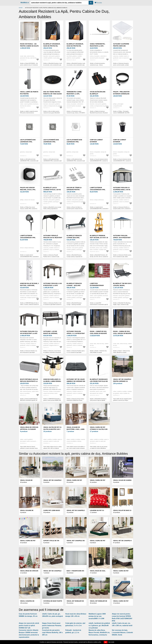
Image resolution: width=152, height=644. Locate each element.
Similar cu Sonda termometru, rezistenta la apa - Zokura (97, 64)
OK (106, 642)
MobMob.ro (25, 3)
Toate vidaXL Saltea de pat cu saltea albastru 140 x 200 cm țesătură (52, 447)
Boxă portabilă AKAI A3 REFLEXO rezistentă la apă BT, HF (29, 381)
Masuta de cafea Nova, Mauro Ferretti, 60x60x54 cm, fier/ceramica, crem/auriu (99, 632)
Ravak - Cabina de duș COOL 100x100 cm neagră (122, 332)
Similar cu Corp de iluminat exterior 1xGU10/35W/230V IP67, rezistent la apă (99, 161)
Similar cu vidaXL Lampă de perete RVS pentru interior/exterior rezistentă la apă (29, 113)
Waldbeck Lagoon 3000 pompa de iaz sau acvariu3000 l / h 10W (97, 616)
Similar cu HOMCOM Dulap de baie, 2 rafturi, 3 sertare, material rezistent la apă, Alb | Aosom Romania (29, 305)
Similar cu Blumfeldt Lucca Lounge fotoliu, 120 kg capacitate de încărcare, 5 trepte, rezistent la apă (52, 209)
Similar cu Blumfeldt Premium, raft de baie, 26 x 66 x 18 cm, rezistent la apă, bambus (99, 257)
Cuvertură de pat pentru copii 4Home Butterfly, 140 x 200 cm (52, 632)
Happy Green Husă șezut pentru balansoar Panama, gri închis (52, 626)
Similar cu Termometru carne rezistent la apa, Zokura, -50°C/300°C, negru (76, 113)
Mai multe (111, 642)
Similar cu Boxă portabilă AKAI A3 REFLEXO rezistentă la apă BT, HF (29, 400)
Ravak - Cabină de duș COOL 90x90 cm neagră (98, 332)
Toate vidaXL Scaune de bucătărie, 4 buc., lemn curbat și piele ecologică (76, 447)
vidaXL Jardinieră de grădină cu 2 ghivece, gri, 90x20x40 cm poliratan (99, 626)
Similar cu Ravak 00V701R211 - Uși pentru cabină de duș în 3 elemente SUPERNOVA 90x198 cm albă (29, 65)
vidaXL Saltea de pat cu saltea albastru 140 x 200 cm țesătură (52, 429)
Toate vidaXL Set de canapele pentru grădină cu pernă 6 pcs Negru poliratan (122, 400)
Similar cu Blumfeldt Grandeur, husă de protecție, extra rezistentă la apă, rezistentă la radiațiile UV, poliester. (53, 65)
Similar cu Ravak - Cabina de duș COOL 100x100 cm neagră (122, 352)
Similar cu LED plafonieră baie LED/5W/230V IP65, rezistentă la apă (29, 160)
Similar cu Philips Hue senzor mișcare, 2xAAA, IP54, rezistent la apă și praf (29, 209)
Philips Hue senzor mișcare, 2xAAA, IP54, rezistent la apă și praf (29, 190)
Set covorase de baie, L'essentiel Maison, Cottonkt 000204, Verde (122, 632)
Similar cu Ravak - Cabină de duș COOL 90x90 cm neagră (98, 352)
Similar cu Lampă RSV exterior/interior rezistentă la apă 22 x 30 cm (99, 305)
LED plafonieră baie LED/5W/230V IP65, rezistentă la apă (28, 142)
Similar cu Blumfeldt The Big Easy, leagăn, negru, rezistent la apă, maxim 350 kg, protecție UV (122, 305)
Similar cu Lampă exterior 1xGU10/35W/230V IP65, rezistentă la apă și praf (99, 209)
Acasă (21, 8)
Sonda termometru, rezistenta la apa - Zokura (98, 46)
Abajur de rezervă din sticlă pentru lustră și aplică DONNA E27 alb (29, 626)
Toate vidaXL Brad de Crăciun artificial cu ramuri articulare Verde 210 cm (29, 448)
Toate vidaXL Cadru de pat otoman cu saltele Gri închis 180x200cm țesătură (99, 448)
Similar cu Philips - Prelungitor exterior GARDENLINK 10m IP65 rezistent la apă (121, 113)
